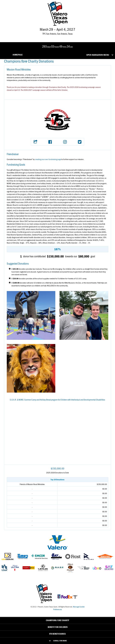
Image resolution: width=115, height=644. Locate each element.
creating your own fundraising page (48, 159)
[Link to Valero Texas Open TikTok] (62, 37)
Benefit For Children (58, 627)
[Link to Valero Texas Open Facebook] (47, 37)
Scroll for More (60, 641)
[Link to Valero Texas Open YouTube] (68, 37)
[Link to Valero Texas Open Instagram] (57, 37)
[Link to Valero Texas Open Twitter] (52, 37)
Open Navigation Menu (98, 55)
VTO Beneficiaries (57, 634)
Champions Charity (57, 620)
